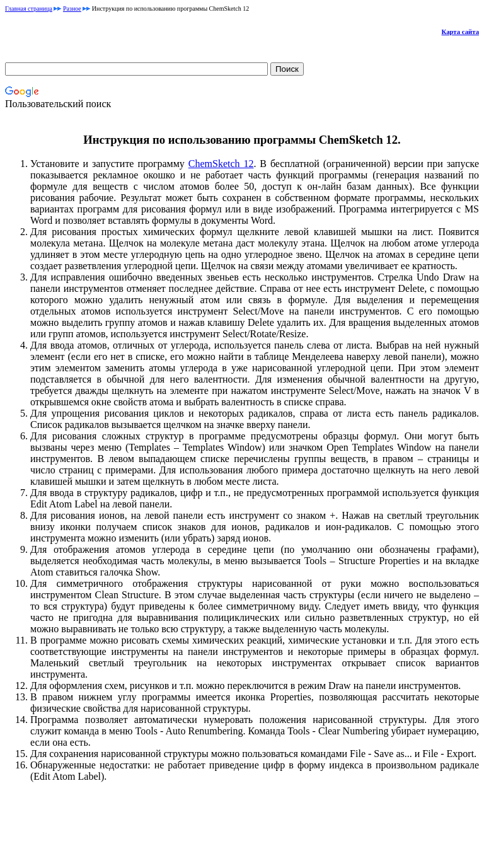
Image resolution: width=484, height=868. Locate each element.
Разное (72, 9)
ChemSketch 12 (221, 164)
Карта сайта (460, 32)
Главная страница (29, 9)
